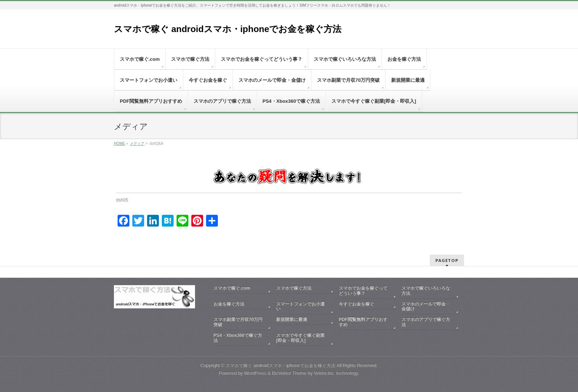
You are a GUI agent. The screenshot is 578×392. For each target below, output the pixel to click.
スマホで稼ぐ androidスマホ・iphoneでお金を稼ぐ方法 (228, 29)
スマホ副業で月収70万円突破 (238, 322)
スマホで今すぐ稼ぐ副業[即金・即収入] (300, 338)
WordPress (255, 373)
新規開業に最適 (292, 319)
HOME (119, 143)
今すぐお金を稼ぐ (356, 304)
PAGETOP (447, 260)
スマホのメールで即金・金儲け (426, 307)
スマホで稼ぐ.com (232, 288)
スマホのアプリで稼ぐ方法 (426, 322)
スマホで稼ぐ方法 (294, 288)
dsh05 (122, 200)
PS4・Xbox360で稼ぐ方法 (238, 338)
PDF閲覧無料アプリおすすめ (363, 322)
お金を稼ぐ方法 (229, 304)
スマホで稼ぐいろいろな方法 (426, 291)
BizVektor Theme (289, 373)
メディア (137, 143)
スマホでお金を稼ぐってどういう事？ (363, 291)
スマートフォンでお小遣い (300, 307)
